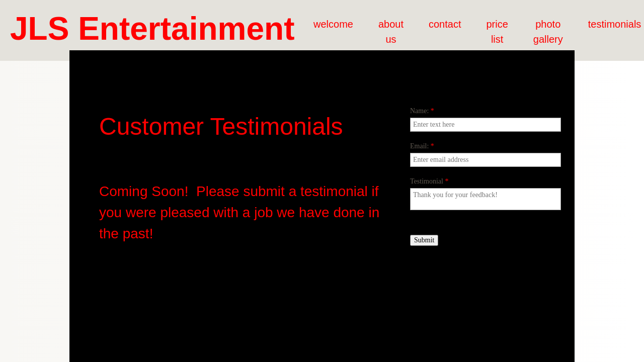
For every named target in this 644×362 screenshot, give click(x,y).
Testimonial (429, 181)
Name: (422, 111)
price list (497, 32)
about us (391, 32)
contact (445, 24)
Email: (422, 146)
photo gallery (548, 32)
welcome (333, 24)
